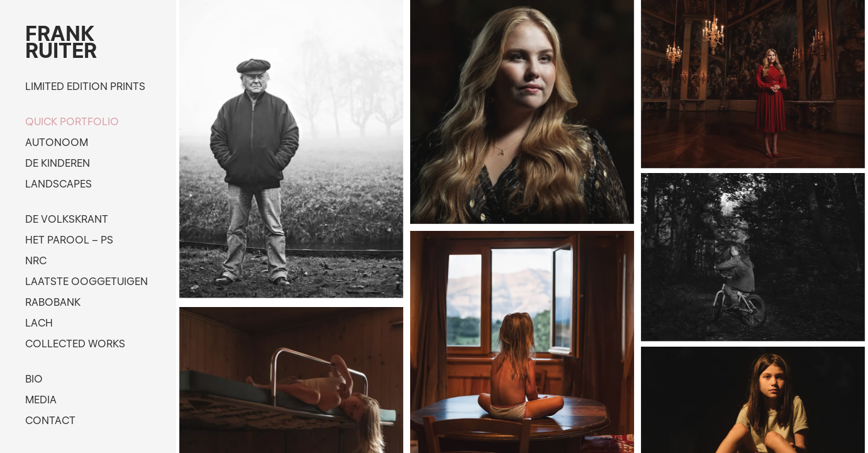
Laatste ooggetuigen (86, 281)
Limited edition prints (85, 86)
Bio (34, 379)
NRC (36, 260)
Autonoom (57, 142)
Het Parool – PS (69, 240)
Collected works (75, 344)
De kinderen (58, 163)
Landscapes (58, 184)
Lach (39, 323)
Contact (50, 420)
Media (41, 400)
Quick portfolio (72, 121)
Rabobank (53, 302)
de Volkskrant (67, 219)
